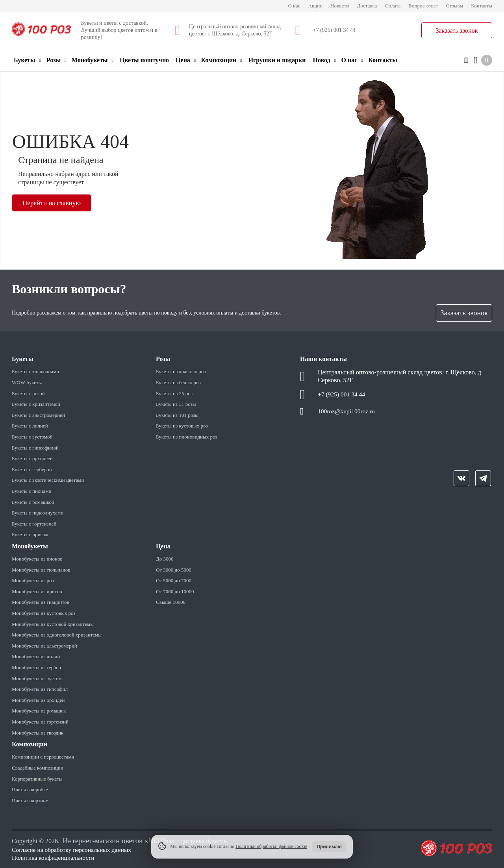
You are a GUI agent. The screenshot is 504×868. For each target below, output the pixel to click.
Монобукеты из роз (33, 580)
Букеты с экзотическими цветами (48, 480)
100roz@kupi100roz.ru (347, 412)
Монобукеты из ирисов (37, 591)
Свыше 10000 (171, 602)
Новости (340, 6)
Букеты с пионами (31, 491)
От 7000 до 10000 (175, 591)
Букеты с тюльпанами (35, 371)
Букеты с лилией (30, 426)
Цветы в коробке (30, 789)
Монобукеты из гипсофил (40, 689)
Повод (324, 60)
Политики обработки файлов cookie (271, 846)
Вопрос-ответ (423, 6)
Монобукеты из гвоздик (38, 733)
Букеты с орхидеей (32, 458)
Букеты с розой (28, 393)
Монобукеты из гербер (36, 667)
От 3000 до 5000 (174, 570)
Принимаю (329, 847)
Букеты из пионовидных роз (187, 437)
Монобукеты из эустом (37, 678)
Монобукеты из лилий (36, 656)
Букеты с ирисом (30, 534)
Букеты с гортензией (34, 524)
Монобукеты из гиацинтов (41, 602)
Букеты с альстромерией (38, 415)
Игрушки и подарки (277, 60)
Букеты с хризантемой (36, 404)
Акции (316, 6)
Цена (186, 60)
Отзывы (454, 6)
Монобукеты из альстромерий (44, 646)
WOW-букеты (27, 382)
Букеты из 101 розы (177, 415)
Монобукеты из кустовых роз (44, 613)
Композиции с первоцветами (43, 757)
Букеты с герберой (32, 469)
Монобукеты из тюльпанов (41, 570)
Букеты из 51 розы (176, 404)
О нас (294, 6)
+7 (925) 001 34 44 (334, 30)
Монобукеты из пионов (37, 559)
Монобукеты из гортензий (40, 722)
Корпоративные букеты (37, 779)
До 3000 (165, 559)
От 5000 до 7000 (174, 580)
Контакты (482, 6)
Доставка (367, 6)
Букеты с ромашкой (33, 502)
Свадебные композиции (38, 768)
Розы (57, 60)
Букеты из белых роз (178, 382)
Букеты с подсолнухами (38, 513)
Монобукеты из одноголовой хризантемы (57, 635)
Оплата (393, 6)
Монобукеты (93, 60)
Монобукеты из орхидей (38, 700)
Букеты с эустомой (32, 437)
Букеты (27, 60)
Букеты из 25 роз (174, 393)
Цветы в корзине (30, 800)
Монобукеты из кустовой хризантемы (53, 624)
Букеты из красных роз (181, 371)
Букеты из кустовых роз (182, 426)
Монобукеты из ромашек (39, 711)
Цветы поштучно (144, 60)
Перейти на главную (53, 203)
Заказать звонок (457, 31)
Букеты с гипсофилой (35, 448)
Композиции (221, 60)
